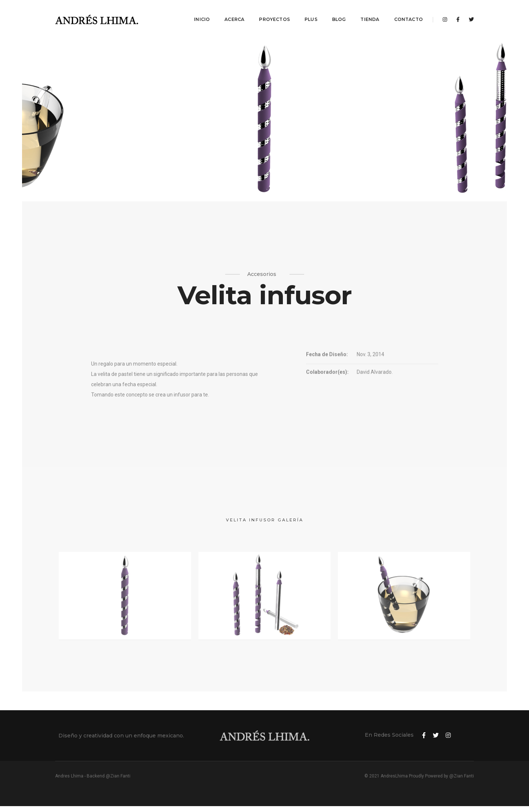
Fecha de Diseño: (327, 361)
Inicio (202, 13)
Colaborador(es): (327, 378)
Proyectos (274, 13)
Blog (339, 13)
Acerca (234, 13)
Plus (311, 13)
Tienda (370, 13)
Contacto (409, 13)
